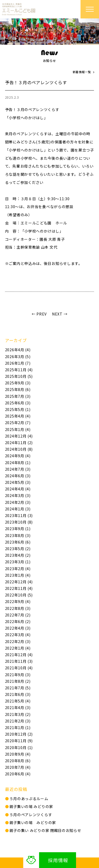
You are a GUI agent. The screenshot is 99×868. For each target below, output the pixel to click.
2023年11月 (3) (19, 515)
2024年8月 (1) (18, 463)
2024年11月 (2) (19, 443)
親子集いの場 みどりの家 (31, 806)
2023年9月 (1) (18, 529)
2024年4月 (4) (18, 489)
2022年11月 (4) (19, 588)
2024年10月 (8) (19, 449)
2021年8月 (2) (18, 681)
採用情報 (58, 860)
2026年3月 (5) (18, 357)
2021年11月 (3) (19, 661)
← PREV (39, 314)
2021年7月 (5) (18, 688)
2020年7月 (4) (18, 767)
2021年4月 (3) (18, 708)
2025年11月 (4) (19, 370)
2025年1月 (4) (18, 429)
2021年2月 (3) (18, 721)
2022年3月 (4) (18, 635)
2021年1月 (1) (18, 727)
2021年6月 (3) (18, 694)
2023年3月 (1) (18, 562)
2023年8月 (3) (18, 535)
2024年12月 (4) (19, 436)
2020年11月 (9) (19, 741)
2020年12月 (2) (19, 734)
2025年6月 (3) (18, 403)
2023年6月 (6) (18, 542)
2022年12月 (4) (19, 582)
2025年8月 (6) (18, 389)
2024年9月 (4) (18, 456)
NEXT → (60, 314)
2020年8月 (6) (18, 761)
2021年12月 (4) (19, 655)
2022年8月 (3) (18, 608)
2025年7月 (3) (18, 396)
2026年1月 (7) (18, 363)
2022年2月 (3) (18, 641)
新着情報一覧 (82, 72)
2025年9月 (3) (18, 383)
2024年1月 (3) (18, 509)
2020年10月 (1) (19, 747)
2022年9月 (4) (18, 601)
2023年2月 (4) (18, 569)
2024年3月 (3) (18, 495)
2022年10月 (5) (19, 595)
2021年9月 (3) (18, 675)
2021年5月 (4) (18, 701)
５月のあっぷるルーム (29, 799)
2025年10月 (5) (19, 376)
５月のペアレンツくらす (31, 815)
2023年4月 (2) (18, 555)
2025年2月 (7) (18, 423)
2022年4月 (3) (18, 628)
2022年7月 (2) (18, 615)
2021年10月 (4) (19, 668)
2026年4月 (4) (18, 350)
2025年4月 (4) (18, 416)
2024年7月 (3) (18, 469)
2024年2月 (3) (18, 502)
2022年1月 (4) (18, 648)
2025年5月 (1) (18, 409)
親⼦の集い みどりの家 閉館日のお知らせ (45, 830)
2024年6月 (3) (18, 476)
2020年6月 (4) (18, 774)
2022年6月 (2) (18, 621)
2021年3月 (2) (18, 714)
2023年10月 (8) (19, 522)
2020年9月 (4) (18, 754)
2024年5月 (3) (18, 482)
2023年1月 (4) (18, 575)
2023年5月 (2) (18, 549)
